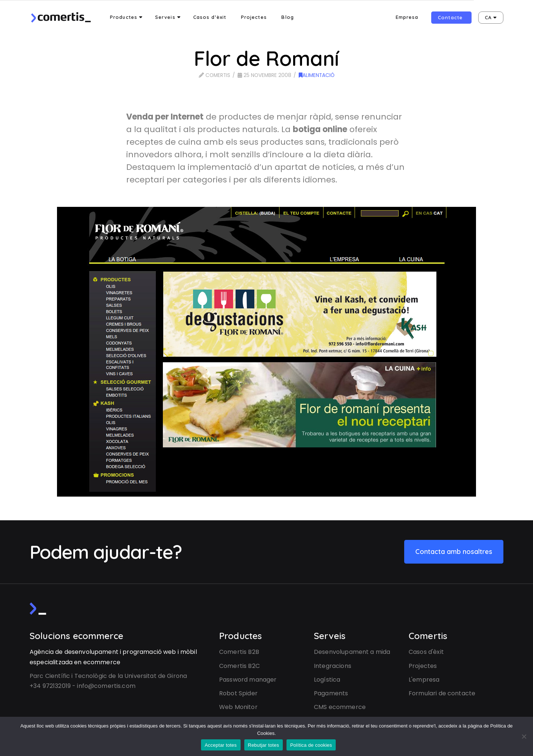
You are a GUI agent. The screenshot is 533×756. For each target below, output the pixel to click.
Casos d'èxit (426, 652)
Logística (327, 680)
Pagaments (331, 693)
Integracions (333, 666)
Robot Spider (238, 693)
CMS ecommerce (340, 707)
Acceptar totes (221, 745)
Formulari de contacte (442, 693)
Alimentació (317, 75)
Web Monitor (238, 707)
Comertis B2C (239, 666)
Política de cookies (311, 745)
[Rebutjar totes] (524, 736)
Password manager (248, 680)
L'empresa (424, 680)
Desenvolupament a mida (352, 652)
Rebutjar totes (264, 745)
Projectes (423, 666)
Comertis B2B (239, 652)
